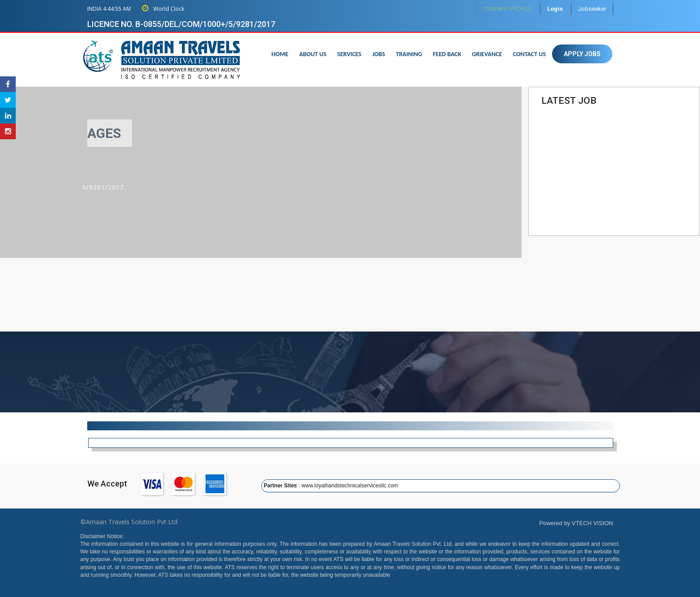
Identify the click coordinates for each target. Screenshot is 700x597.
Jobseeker (592, 9)
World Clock (163, 9)
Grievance (487, 54)
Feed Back (447, 54)
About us (313, 54)
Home (280, 54)
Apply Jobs (582, 54)
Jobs (379, 54)
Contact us (529, 54)
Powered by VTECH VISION (576, 523)
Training (409, 54)
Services (349, 54)
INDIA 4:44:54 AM (109, 9)
